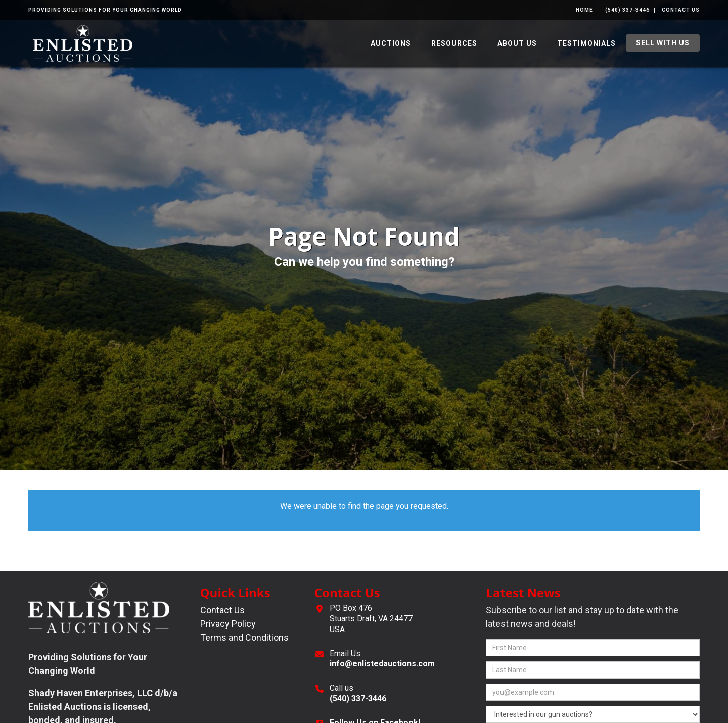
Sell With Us (663, 43)
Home (584, 10)
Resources (454, 43)
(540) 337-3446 (627, 10)
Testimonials (586, 43)
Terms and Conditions (244, 637)
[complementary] (73, 667)
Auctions (391, 43)
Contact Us (681, 10)
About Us (517, 43)
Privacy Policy (228, 624)
